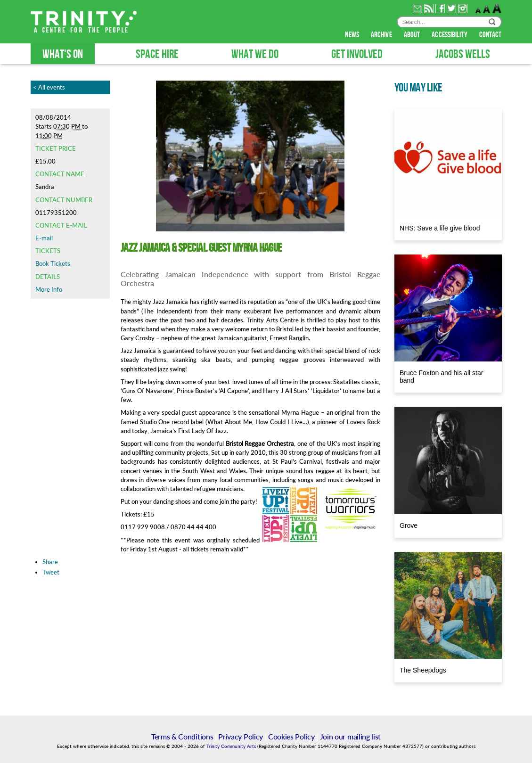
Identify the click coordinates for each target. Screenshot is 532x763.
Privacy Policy (241, 736)
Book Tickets (53, 263)
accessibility (450, 35)
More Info (49, 289)
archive (382, 35)
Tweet (51, 572)
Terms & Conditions (182, 736)
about (413, 35)
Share (50, 562)
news (353, 35)
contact (491, 35)
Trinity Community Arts (232, 746)
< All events (49, 87)
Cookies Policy (291, 736)
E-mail (44, 238)
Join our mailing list (350, 736)
